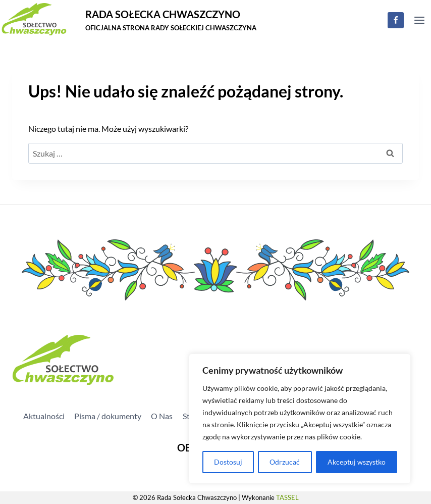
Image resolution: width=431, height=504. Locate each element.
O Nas (162, 416)
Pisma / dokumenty (108, 416)
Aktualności (44, 416)
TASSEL (287, 497)
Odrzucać (285, 462)
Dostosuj (228, 462)
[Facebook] (396, 20)
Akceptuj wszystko (357, 462)
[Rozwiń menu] (419, 20)
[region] (300, 419)
